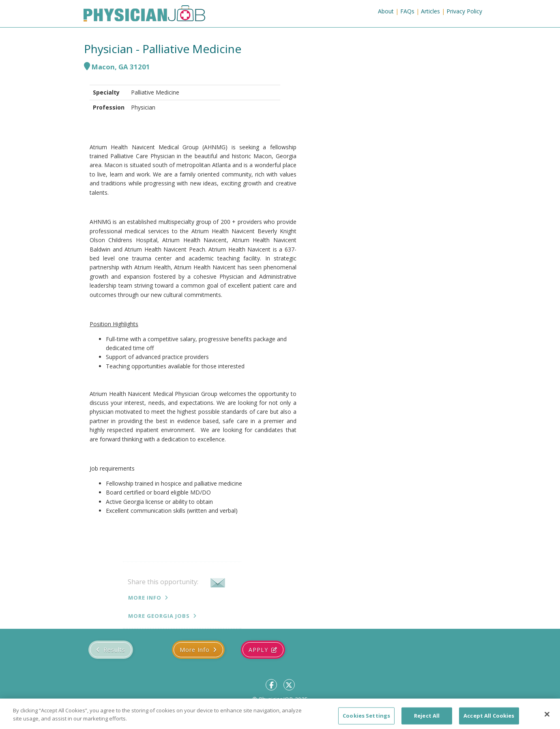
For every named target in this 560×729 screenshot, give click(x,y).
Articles (430, 11)
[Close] (547, 719)
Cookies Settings (366, 720)
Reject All (427, 720)
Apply (258, 650)
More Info (145, 598)
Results (114, 650)
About (386, 11)
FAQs (407, 11)
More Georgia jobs (159, 616)
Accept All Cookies (489, 720)
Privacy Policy (464, 11)
